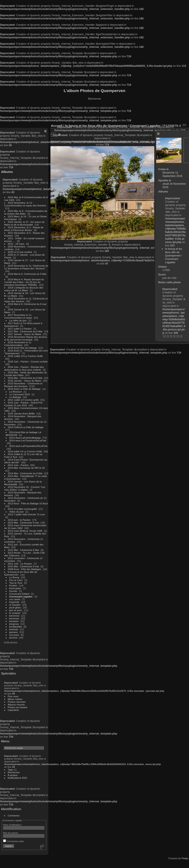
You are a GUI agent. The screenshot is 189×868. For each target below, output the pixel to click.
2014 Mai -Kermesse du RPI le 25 (26, 468)
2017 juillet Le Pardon (20, 329)
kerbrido (14, 629)
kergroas (14, 624)
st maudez (15, 605)
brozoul (13, 638)
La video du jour (18, 320)
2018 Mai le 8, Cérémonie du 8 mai (27, 304)
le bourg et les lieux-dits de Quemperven (173, 252)
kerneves (14, 618)
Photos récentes (17, 702)
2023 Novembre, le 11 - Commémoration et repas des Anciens (25, 204)
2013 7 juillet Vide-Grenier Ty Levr (26, 514)
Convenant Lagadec (21, 596)
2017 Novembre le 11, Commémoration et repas (18, 316)
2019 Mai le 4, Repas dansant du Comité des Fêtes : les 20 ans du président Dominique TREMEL (24, 282)
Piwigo (185, 858)
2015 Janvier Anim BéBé (21, 413)
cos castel (15, 599)
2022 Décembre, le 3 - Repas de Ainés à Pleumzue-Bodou (24, 229)
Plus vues (13, 696)
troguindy (14, 602)
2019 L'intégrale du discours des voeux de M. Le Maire (24, 289)
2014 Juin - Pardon (18, 465)
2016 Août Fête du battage (22, 348)
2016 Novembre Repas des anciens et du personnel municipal (26, 338)
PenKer (13, 586)
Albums (7, 172)
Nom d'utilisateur (12, 825)
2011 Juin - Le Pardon (20, 564)
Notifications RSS (17, 778)
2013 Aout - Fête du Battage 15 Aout (28, 503)
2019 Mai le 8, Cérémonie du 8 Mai (27, 274)
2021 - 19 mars (16, 244)
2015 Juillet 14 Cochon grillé (23, 400)
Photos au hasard (17, 707)
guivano (14, 632)
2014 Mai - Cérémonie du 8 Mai (25, 473)
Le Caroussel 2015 (20, 394)
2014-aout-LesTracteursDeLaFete (28, 440)
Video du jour (17, 512)
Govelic (13, 591)
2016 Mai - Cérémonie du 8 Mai (25, 378)
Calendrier (13, 710)
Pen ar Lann (16, 580)
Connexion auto (14, 841)
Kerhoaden (15, 588)
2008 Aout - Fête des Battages (24, 569)
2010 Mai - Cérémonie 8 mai (23, 566)
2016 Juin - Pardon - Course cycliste (28, 361)
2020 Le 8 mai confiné (20, 252)
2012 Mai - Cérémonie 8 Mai (23, 550)
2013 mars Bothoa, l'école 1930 (25, 531)
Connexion (14, 815)
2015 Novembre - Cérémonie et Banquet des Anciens (23, 385)
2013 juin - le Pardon (19, 520)
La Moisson (16, 392)
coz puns (14, 635)
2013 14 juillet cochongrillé (23, 509)
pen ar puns (16, 610)
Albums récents (16, 704)
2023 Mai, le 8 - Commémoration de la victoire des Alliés (26, 212)
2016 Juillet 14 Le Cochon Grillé (25, 356)
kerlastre (14, 621)
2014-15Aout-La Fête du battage (26, 427)
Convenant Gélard (19, 594)
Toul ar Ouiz (16, 583)
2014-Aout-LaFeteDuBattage (25, 438)
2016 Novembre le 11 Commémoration (18, 344)
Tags (10, 770)
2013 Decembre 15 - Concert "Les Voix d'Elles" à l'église (25, 488)
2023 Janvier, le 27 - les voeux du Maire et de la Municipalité (24, 223)
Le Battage (15, 397)
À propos (13, 775)
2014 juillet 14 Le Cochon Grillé (25, 451)
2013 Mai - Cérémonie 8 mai (23, 523)
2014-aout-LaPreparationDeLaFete (28, 446)
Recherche (14, 772)
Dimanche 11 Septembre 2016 (172, 174)
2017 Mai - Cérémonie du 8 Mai (25, 331)
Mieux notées (15, 699)
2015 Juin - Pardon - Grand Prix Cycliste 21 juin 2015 (23, 404)
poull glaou (15, 607)
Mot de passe (11, 833)
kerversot (14, 616)
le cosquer (15, 613)
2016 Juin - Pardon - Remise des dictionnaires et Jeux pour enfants (24, 368)
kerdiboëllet (16, 627)
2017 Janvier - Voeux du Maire (25, 334)
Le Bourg (14, 577)
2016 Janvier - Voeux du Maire (25, 381)
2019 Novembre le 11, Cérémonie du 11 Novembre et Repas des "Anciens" (26, 267)
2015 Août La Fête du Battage (24, 389)
